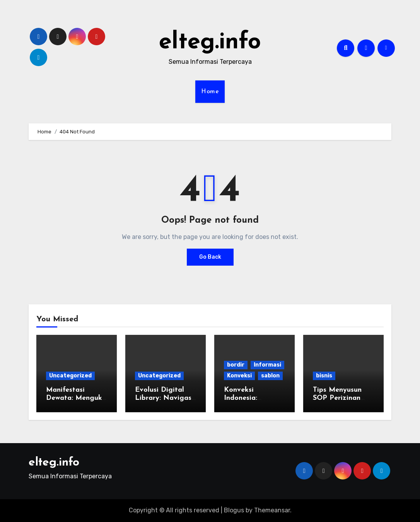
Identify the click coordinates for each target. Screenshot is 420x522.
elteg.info (210, 43)
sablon (270, 376)
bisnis (324, 376)
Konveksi (239, 376)
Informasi (267, 365)
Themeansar (272, 510)
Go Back (210, 257)
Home (210, 92)
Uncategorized (70, 376)
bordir (236, 365)
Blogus (234, 510)
